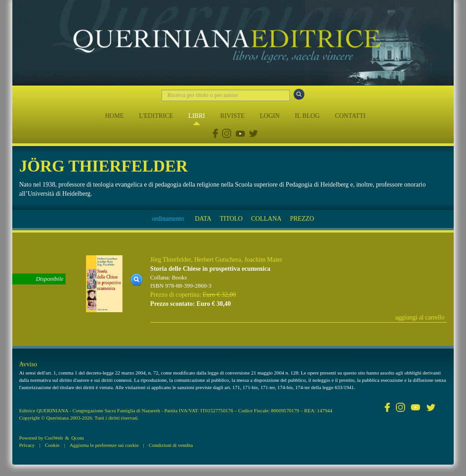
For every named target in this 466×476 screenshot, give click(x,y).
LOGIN (270, 116)
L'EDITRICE (156, 116)
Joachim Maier (263, 260)
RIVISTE (233, 116)
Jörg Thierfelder (171, 260)
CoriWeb (54, 438)
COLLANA (266, 219)
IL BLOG (307, 116)
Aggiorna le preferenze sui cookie (104, 445)
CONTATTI (350, 116)
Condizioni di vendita (171, 445)
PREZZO (302, 219)
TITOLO (231, 219)
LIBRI (197, 116)
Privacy (27, 445)
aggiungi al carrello (420, 317)
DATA (203, 219)
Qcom (78, 438)
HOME (114, 116)
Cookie (52, 445)
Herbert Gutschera (218, 260)
